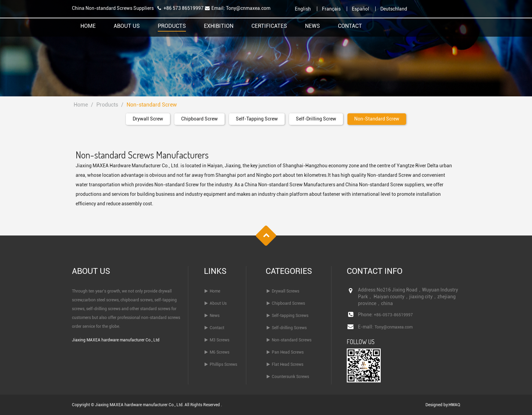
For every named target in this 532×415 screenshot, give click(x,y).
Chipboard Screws (288, 303)
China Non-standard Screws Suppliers (113, 8)
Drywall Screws (286, 291)
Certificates (269, 26)
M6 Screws (220, 352)
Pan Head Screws (288, 352)
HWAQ (454, 405)
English (303, 9)
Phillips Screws (223, 364)
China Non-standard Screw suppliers (385, 185)
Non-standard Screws (292, 340)
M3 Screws (220, 340)
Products (172, 26)
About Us (127, 26)
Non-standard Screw (377, 119)
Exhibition (219, 26)
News (312, 26)
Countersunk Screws (290, 377)
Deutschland (394, 9)
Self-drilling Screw (316, 119)
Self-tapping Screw (257, 119)
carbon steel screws (101, 300)
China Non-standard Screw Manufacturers (290, 185)
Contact (350, 26)
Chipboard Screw (199, 119)
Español (360, 9)
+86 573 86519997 (184, 8)
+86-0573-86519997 (393, 315)
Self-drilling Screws (289, 328)
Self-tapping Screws (290, 316)
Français (331, 9)
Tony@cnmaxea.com (248, 8)
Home (88, 26)
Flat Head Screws (288, 364)
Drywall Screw (148, 119)
